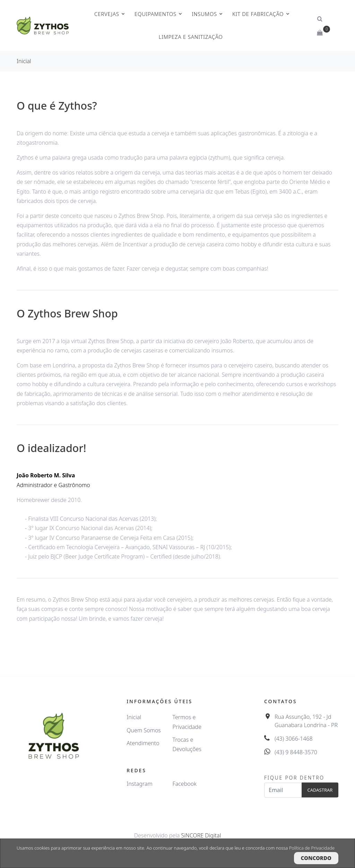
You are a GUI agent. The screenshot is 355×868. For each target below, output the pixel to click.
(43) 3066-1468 (294, 739)
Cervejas (107, 14)
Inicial (24, 61)
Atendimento (143, 743)
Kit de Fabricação (258, 14)
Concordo (316, 858)
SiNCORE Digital (201, 835)
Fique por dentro (294, 778)
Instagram (139, 784)
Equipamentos (155, 14)
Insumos (204, 14)
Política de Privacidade (312, 848)
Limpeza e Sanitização (191, 37)
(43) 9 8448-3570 (296, 752)
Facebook (185, 784)
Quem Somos (144, 730)
